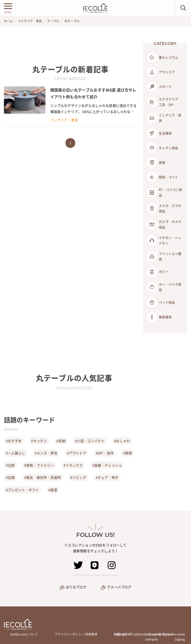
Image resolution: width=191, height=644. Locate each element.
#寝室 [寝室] (53, 490)
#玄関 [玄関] (10, 477)
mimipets (152, 639)
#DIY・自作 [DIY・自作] (105, 453)
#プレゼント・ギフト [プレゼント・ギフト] (22, 490)
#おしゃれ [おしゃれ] (122, 441)
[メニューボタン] (8, 8)
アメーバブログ (119, 587)
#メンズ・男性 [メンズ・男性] (46, 453)
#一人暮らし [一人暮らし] (16, 453)
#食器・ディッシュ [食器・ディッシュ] (107, 465)
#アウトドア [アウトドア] (77, 453)
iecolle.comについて (24, 634)
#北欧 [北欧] (10, 465)
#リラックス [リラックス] (73, 465)
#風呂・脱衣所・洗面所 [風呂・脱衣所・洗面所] (42, 477)
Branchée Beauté (161, 634)
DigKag (180, 639)
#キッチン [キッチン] (39, 441)
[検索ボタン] (183, 8)
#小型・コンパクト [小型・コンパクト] (90, 441)
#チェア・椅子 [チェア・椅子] (107, 477)
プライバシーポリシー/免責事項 (76, 634)
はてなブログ (76, 587)
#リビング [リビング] (78, 477)
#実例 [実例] (127, 453)
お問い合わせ (123, 634)
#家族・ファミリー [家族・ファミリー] (39, 465)
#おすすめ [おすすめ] (14, 441)
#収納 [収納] (61, 441)
